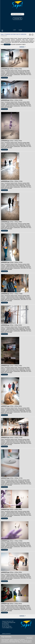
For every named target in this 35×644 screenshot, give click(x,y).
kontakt (20, 30)
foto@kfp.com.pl (9, 628)
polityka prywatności (6, 634)
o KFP (14, 30)
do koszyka (7, 44)
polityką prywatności (14, 641)
